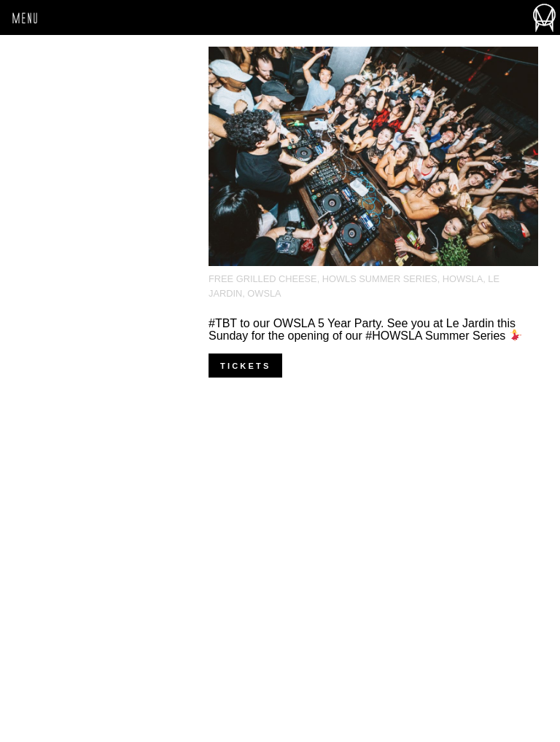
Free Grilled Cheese (263, 279)
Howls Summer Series (380, 279)
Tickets (245, 366)
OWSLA (264, 293)
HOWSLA (463, 279)
